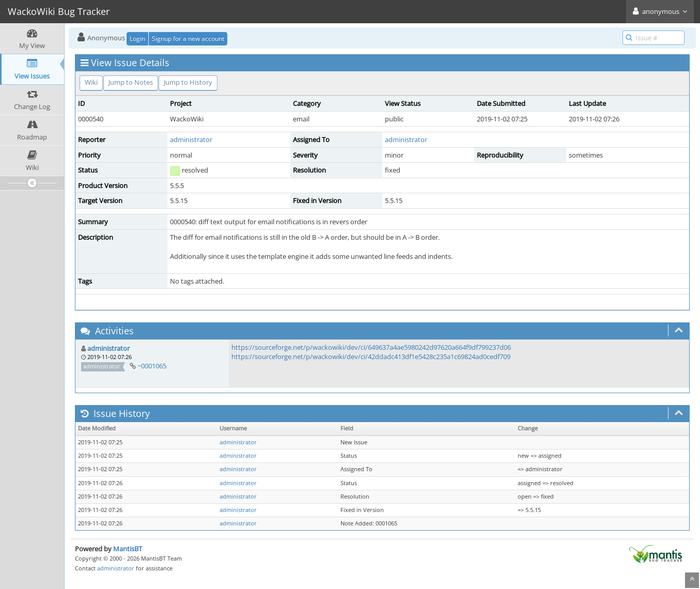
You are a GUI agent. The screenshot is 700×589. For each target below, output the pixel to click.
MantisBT (128, 549)
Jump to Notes (131, 82)
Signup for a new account (188, 38)
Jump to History (188, 82)
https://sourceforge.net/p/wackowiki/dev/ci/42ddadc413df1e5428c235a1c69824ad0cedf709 (371, 357)
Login (137, 38)
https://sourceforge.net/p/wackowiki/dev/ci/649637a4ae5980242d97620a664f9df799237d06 (371, 347)
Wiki (91, 82)
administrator (191, 139)
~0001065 (152, 366)
